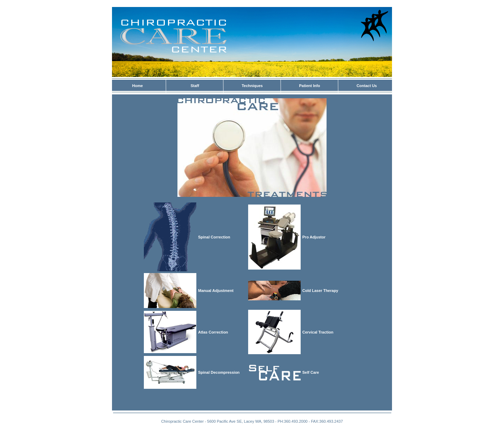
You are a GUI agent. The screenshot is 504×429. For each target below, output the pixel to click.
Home (138, 86)
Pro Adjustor (314, 237)
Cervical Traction (318, 332)
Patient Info (309, 86)
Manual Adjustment (216, 291)
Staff (195, 86)
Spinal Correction (214, 237)
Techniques (252, 86)
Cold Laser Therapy (320, 291)
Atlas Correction (213, 332)
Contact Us (367, 86)
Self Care (311, 372)
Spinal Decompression (219, 372)
